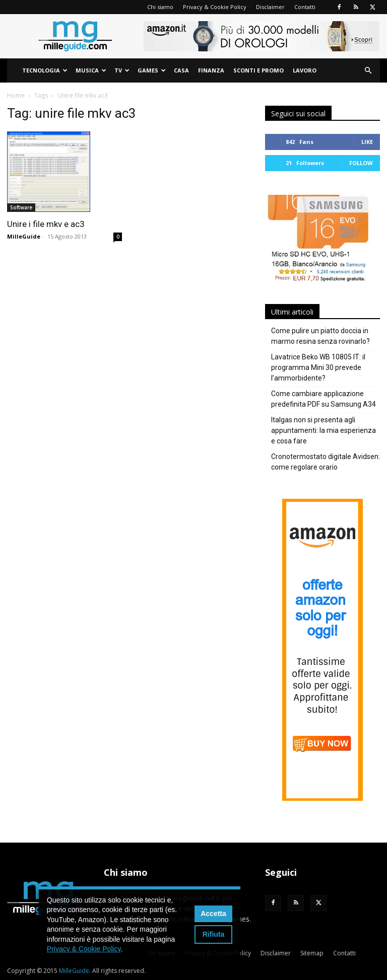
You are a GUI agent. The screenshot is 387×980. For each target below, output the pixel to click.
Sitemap (312, 953)
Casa (181, 70)
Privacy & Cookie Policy (215, 7)
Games (152, 70)
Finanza (211, 70)
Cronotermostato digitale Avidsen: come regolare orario (326, 462)
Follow (361, 163)
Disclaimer (270, 7)
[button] (368, 71)
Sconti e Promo (259, 70)
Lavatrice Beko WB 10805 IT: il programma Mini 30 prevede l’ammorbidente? (318, 367)
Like (367, 142)
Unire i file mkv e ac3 (46, 224)
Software (21, 207)
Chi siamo (160, 7)
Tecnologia (45, 70)
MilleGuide (24, 236)
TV (122, 70)
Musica (91, 70)
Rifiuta (214, 934)
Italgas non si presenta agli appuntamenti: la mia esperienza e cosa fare (324, 430)
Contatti (305, 7)
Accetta (213, 914)
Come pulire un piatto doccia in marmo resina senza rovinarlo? (320, 336)
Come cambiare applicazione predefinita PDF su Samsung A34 (324, 399)
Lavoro (305, 70)
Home (16, 95)
